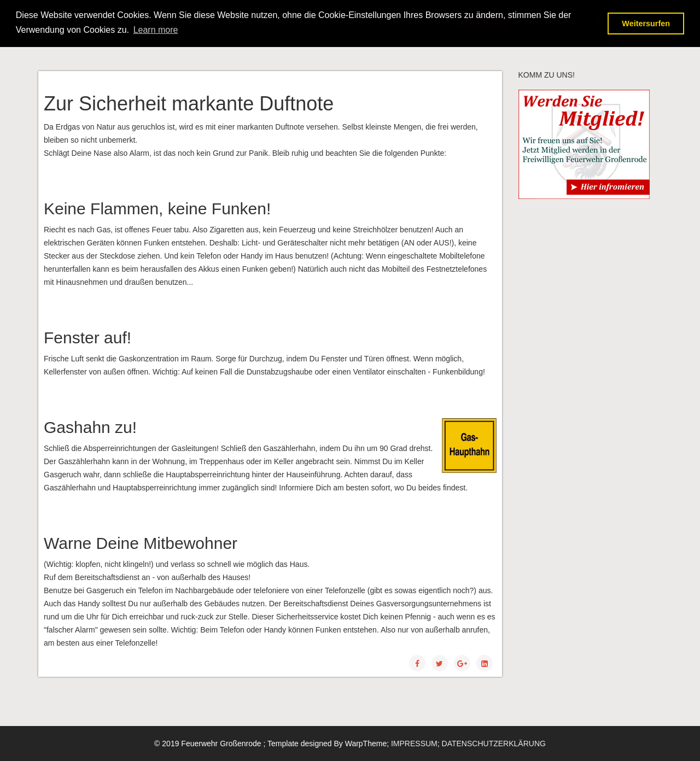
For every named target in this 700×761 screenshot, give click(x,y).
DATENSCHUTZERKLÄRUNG (494, 744)
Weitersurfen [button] (646, 24)
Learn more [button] (156, 30)
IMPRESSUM (414, 744)
